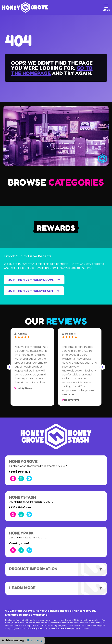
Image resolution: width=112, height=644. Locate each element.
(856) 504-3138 (20, 472)
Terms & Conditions (61, 628)
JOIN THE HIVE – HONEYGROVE (34, 280)
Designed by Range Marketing (26, 615)
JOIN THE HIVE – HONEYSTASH (34, 291)
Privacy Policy (37, 628)
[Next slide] (102, 367)
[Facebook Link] (13, 479)
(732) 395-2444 (20, 507)
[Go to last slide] (10, 367)
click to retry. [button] (34, 640)
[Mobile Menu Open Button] (106, 7)
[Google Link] (29, 479)
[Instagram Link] (21, 479)
